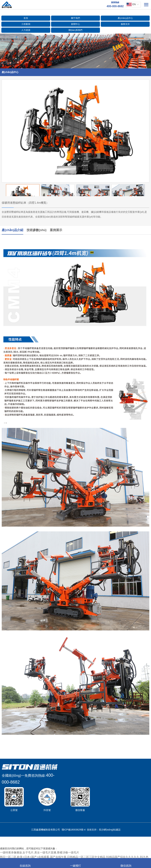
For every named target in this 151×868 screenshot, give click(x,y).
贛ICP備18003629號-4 (74, 830)
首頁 (26, 18)
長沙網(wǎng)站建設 (110, 830)
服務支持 (125, 24)
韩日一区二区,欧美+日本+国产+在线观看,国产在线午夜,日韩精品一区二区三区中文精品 (53, 857)
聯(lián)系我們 (75, 30)
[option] (75, 131)
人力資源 (26, 30)
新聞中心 (75, 24)
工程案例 (26, 24)
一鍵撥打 (75, 863)
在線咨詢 (25, 863)
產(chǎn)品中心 (125, 18)
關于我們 (75, 18)
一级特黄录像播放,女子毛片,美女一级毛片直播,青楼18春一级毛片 (40, 852)
